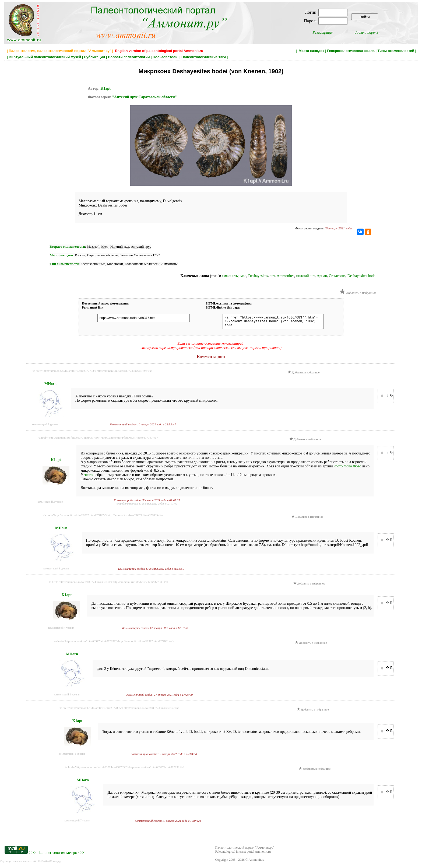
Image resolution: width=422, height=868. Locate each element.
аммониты (230, 276)
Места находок (312, 51)
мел (243, 276)
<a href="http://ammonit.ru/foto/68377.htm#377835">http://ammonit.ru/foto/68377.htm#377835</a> (119, 710)
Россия (80, 255)
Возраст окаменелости (67, 246)
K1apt (105, 88)
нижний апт (305, 276)
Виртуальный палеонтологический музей (45, 57)
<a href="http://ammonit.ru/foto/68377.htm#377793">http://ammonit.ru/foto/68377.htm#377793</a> (92, 373)
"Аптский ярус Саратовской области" (144, 97)
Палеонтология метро (57, 855)
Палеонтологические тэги (204, 57)
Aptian (322, 276)
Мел (105, 246)
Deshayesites (258, 276)
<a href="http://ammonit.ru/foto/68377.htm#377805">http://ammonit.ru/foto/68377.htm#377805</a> (103, 517)
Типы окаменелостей (396, 51)
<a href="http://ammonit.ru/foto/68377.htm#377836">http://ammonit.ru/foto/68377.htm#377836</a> (125, 769)
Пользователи (166, 57)
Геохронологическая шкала (351, 51)
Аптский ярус (141, 246)
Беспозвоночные (93, 264)
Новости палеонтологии (129, 57)
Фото (339, 469)
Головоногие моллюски (142, 264)
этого (88, 477)
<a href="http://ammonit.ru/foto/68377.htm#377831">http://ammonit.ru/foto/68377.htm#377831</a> (114, 643)
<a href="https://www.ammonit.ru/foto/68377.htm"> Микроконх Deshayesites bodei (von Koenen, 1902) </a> (270, 323)
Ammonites (285, 276)
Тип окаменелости (64, 264)
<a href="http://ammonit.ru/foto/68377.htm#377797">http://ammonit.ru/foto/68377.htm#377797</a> (98, 440)
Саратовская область (102, 255)
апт (272, 276)
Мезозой (93, 246)
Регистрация (323, 32)
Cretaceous (337, 276)
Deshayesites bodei (362, 276)
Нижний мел (120, 246)
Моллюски (115, 264)
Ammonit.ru (257, 862)
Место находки (61, 255)
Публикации (94, 57)
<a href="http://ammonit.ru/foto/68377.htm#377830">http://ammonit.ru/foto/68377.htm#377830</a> (109, 584)
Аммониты (169, 264)
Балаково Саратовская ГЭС (140, 255)
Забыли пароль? (367, 32)
